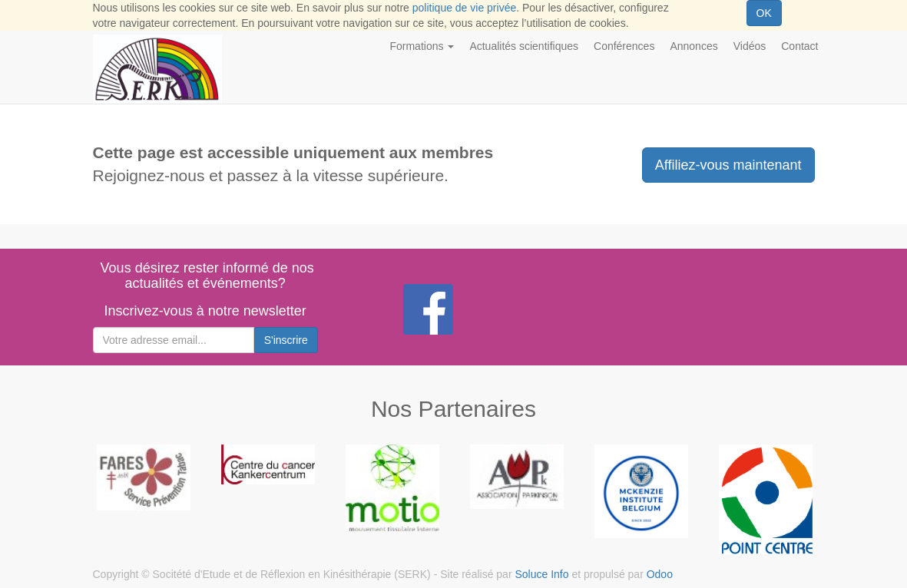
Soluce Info (541, 574)
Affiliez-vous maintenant (728, 165)
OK (764, 13)
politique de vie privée (464, 8)
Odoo (660, 574)
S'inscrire (286, 340)
